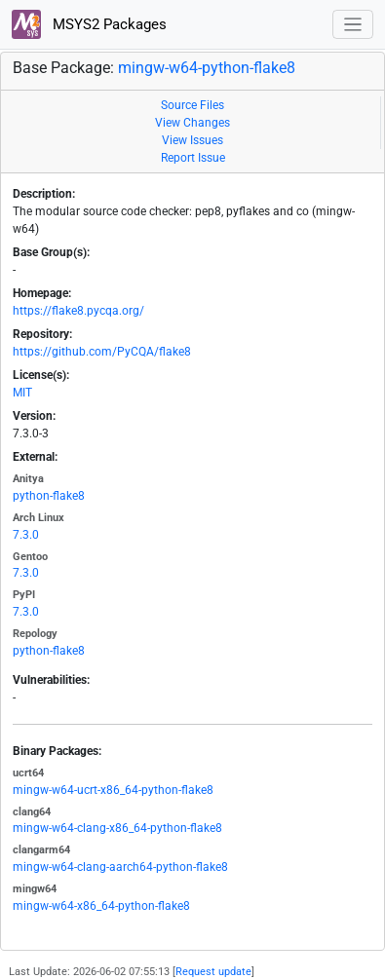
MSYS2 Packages (89, 24)
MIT (22, 393)
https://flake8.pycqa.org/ (78, 311)
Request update (213, 972)
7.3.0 (26, 535)
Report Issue (193, 158)
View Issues (192, 140)
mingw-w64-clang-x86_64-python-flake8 (117, 828)
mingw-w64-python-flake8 (207, 68)
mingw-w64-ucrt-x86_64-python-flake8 (113, 790)
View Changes (192, 123)
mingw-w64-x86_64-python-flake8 (101, 906)
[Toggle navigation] (353, 25)
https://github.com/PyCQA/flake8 (102, 352)
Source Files (192, 105)
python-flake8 (49, 496)
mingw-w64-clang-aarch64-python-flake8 (120, 867)
